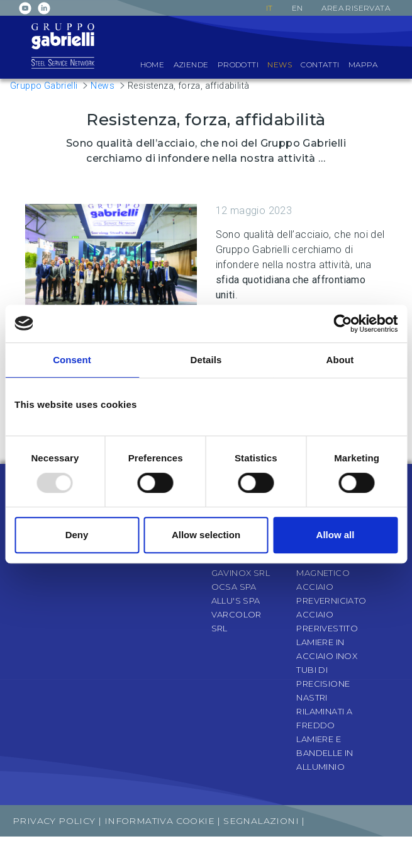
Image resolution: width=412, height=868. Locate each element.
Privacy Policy (54, 821)
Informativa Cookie (159, 821)
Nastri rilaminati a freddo (324, 711)
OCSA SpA (234, 587)
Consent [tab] (72, 360)
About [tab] (340, 360)
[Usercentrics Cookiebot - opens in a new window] (342, 324)
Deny (77, 535)
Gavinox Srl (241, 573)
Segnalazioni (262, 821)
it (270, 8)
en (298, 8)
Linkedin (44, 8)
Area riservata (356, 8)
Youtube (25, 8)
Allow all (336, 535)
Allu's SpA (236, 600)
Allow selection (206, 535)
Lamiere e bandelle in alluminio (325, 753)
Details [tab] (206, 360)
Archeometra (361, 852)
